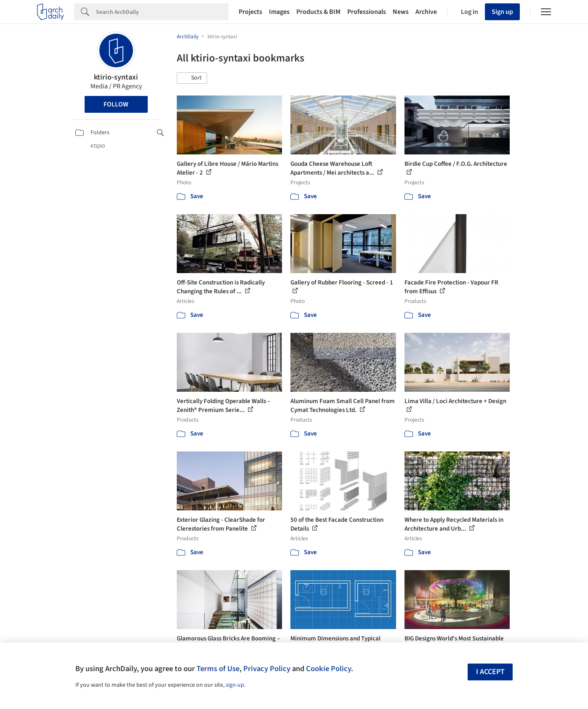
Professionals (367, 12)
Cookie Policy (329, 669)
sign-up (235, 685)
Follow (116, 104)
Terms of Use (218, 669)
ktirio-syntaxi (116, 77)
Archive (426, 12)
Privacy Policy (267, 669)
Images (279, 12)
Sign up (502, 12)
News (401, 12)
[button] (192, 78)
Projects (250, 12)
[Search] (162, 12)
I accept (490, 672)
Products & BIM (318, 12)
